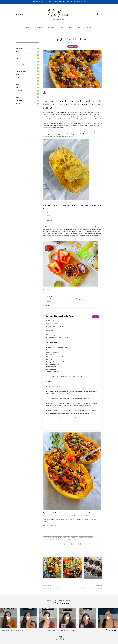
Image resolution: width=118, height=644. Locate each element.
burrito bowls (47, 537)
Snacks (18, 97)
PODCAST (62, 27)
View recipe (73, 47)
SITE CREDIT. (22, 630)
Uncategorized (19, 100)
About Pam (47, 630)
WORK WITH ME (39, 27)
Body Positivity (20, 49)
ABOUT (71, 27)
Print (96, 317)
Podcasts (18, 94)
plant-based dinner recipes (86, 537)
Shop (73, 630)
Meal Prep (79, 36)
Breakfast (18, 52)
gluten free (66, 537)
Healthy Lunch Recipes (67, 36)
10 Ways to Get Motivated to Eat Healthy (91, 587)
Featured (18, 62)
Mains (18, 84)
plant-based (74, 537)
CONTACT (89, 27)
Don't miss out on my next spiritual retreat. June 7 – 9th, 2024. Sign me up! (59, 2)
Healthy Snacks (20, 68)
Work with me (64, 630)
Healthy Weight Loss (21, 71)
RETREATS (51, 27)
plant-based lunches (49, 540)
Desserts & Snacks (20, 55)
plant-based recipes (61, 540)
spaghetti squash (72, 540)
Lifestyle (18, 78)
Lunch (18, 81)
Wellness (18, 104)
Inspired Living (19, 75)
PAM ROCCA (50, 93)
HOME (28, 27)
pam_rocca (61, 602)
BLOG (80, 27)
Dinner (56, 36)
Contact (55, 630)
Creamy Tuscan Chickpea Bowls (52, 587)
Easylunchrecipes (57, 537)
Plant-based (87, 36)
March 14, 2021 (73, 43)
